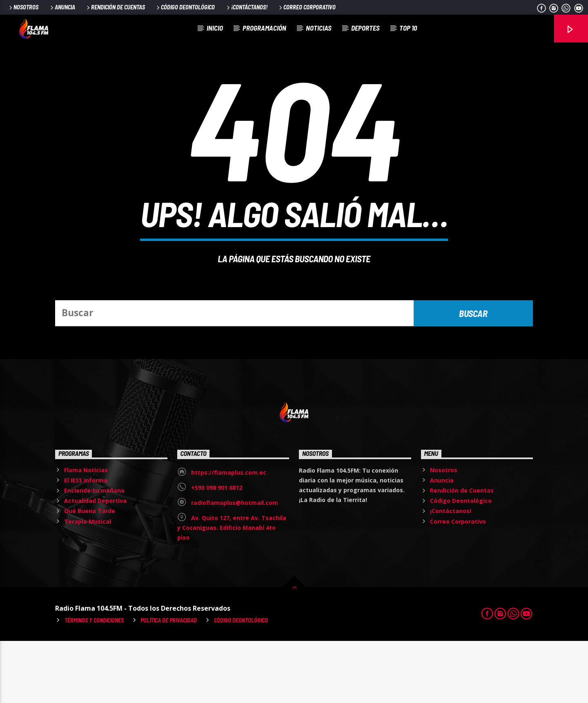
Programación (264, 28)
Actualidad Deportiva (95, 563)
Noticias (319, 28)
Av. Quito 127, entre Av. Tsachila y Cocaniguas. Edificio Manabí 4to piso (232, 590)
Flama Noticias (86, 532)
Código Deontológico (185, 7)
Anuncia (62, 7)
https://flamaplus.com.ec (229, 535)
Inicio (215, 28)
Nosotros (23, 7)
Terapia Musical (88, 584)
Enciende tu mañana (94, 552)
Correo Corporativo (307, 7)
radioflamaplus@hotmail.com (235, 565)
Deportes (365, 28)
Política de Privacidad (169, 682)
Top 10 (408, 28)
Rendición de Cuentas (115, 7)
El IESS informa (86, 542)
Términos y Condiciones (94, 682)
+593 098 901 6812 (217, 550)
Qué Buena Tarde (90, 573)
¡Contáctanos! (246, 7)
